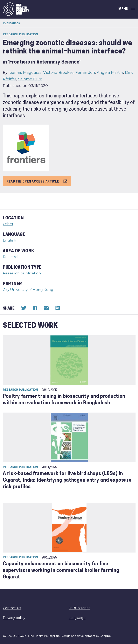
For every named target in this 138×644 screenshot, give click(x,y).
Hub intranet (79, 608)
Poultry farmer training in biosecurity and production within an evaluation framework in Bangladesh (64, 400)
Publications (11, 23)
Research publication (22, 273)
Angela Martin (110, 73)
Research (11, 257)
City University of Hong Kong (28, 290)
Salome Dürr (30, 79)
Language (77, 618)
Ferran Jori (85, 73)
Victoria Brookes (58, 73)
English (10, 240)
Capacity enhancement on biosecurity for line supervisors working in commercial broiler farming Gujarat (61, 571)
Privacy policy (14, 618)
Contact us (12, 608)
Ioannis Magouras (25, 73)
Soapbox (106, 636)
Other (8, 224)
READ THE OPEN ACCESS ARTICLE (37, 181)
